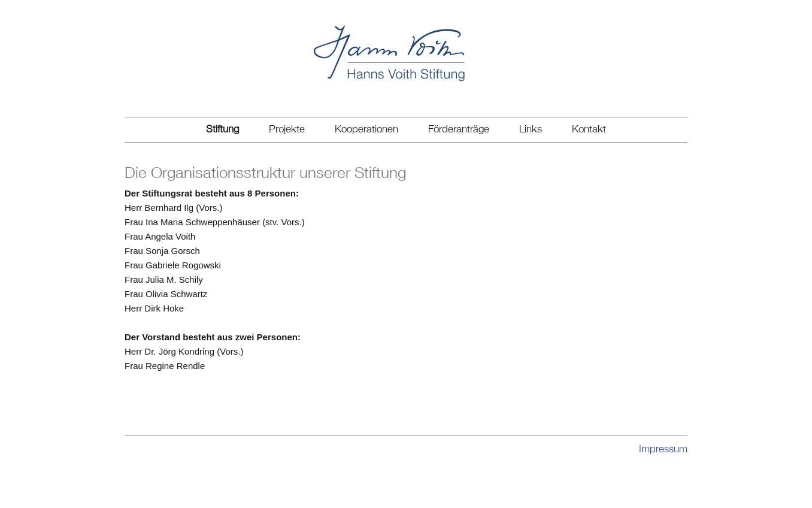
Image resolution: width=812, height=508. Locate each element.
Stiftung (222, 129)
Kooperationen (366, 129)
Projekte (287, 129)
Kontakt (589, 129)
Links (531, 129)
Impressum (663, 449)
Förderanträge (459, 129)
